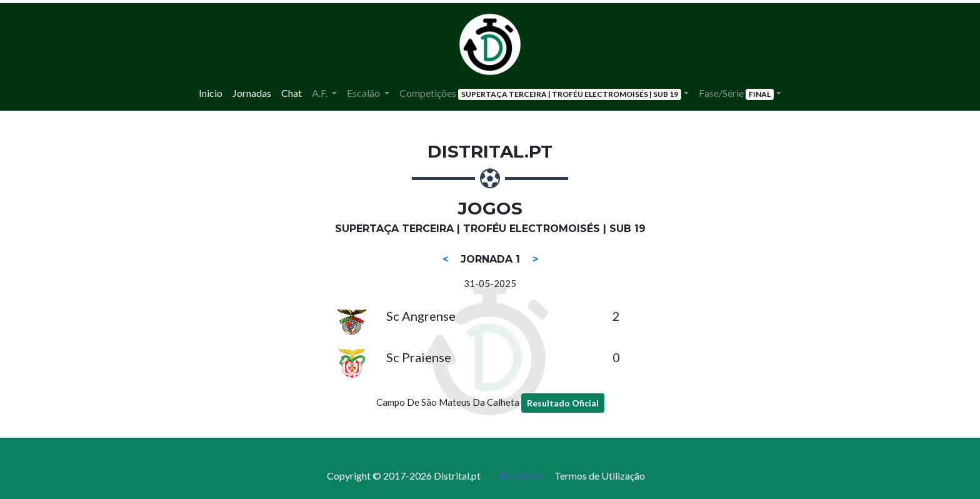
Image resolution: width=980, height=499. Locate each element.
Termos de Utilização (600, 476)
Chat (292, 93)
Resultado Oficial (563, 403)
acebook (521, 476)
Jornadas (252, 93)
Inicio (211, 93)
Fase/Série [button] (736, 93)
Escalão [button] (364, 93)
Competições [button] (540, 93)
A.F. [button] (321, 93)
